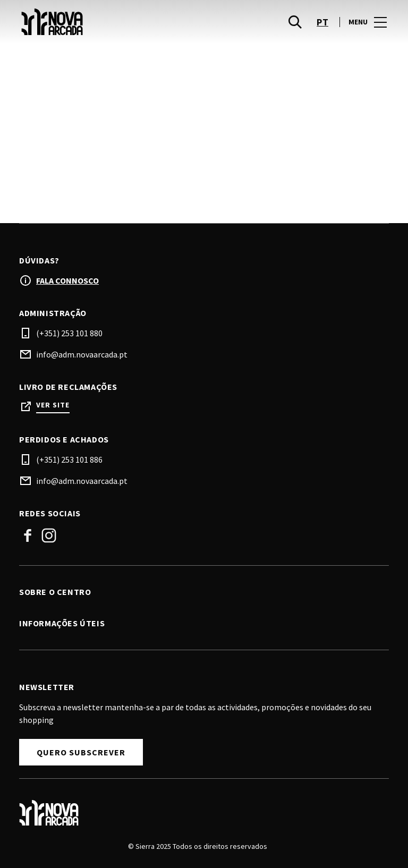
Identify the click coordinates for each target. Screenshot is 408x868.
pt (322, 22)
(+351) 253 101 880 (69, 333)
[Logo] (198, 813)
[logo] (113, 22)
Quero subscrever (81, 752)
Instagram (49, 535)
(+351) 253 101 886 (69, 459)
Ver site (53, 405)
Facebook (28, 535)
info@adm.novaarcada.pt (82, 354)
